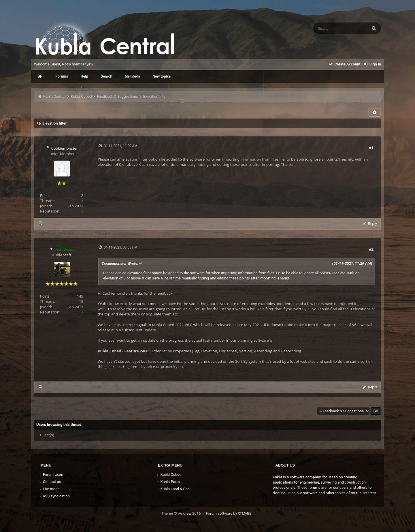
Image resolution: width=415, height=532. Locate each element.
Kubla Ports (168, 482)
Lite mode (49, 489)
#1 (371, 148)
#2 (371, 249)
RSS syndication (54, 496)
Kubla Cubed (81, 96)
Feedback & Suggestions (118, 96)
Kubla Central (54, 96)
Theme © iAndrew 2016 (184, 513)
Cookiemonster (64, 148)
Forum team (51, 474)
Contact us (50, 482)
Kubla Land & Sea (173, 489)
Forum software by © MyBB (229, 513)
